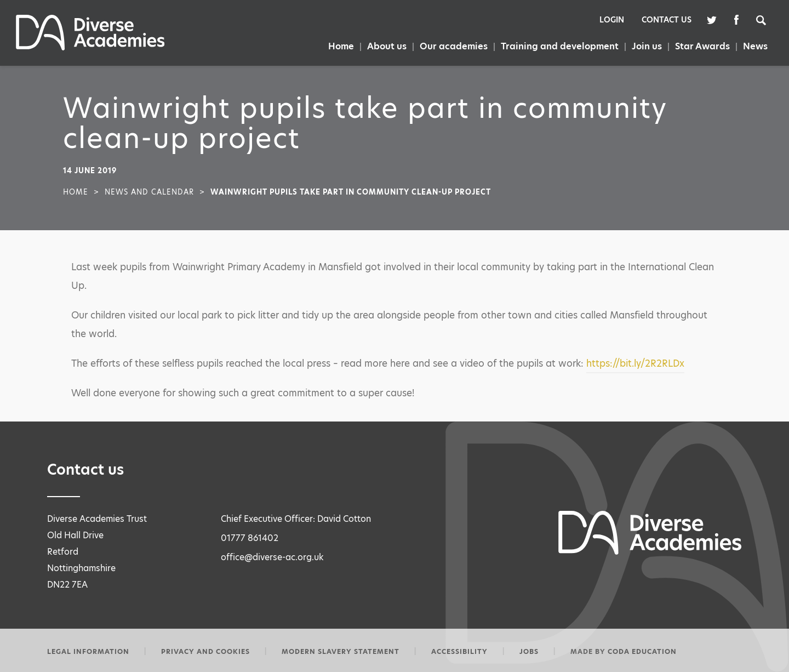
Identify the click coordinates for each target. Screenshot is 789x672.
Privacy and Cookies (205, 651)
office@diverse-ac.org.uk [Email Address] (272, 557)
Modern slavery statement (341, 651)
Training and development (560, 46)
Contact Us (667, 20)
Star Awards (702, 46)
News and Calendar (149, 192)
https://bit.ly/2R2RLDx (635, 363)
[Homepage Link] (90, 47)
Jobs (529, 651)
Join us (647, 46)
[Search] (766, 19)
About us (387, 46)
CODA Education (642, 651)
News (755, 46)
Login (612, 20)
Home (341, 46)
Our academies (454, 46)
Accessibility (459, 651)
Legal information (88, 651)
